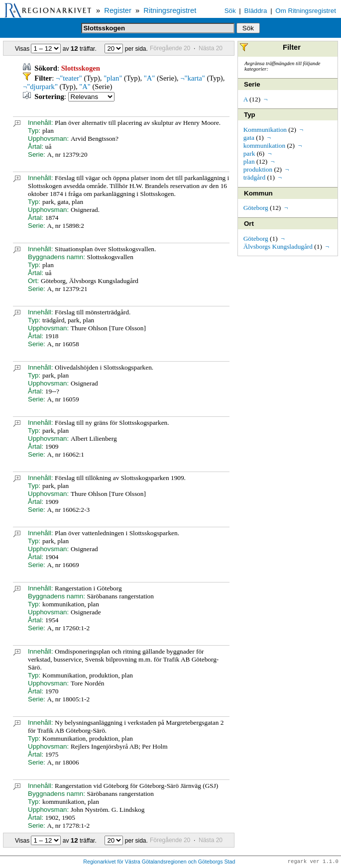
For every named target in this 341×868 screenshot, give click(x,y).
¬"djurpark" (40, 87)
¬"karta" (193, 78)
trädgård (254, 177)
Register (118, 10)
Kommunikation (265, 130)
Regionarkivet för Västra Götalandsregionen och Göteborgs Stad (159, 862)
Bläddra (256, 11)
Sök (230, 11)
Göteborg (256, 208)
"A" (150, 78)
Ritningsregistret (170, 10)
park (249, 153)
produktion (258, 169)
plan (249, 161)
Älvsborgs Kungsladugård (278, 246)
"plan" (113, 78)
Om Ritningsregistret (305, 11)
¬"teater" (69, 78)
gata (249, 138)
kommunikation (264, 145)
